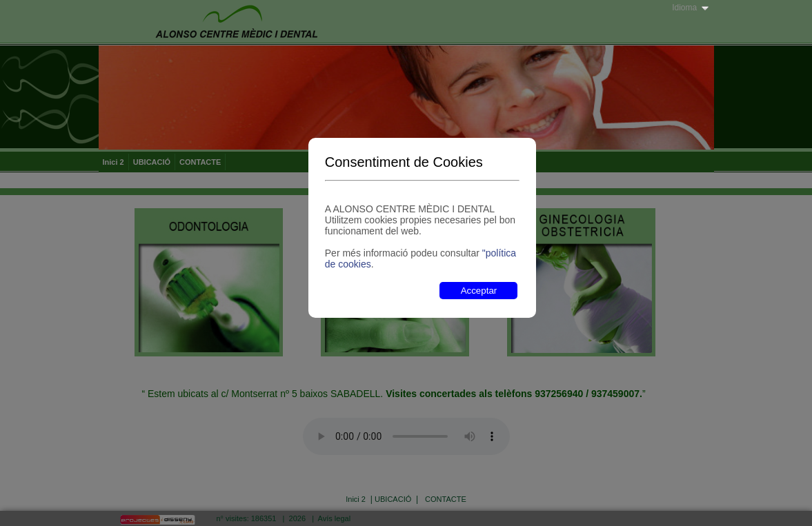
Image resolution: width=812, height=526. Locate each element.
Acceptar (479, 291)
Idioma (684, 8)
